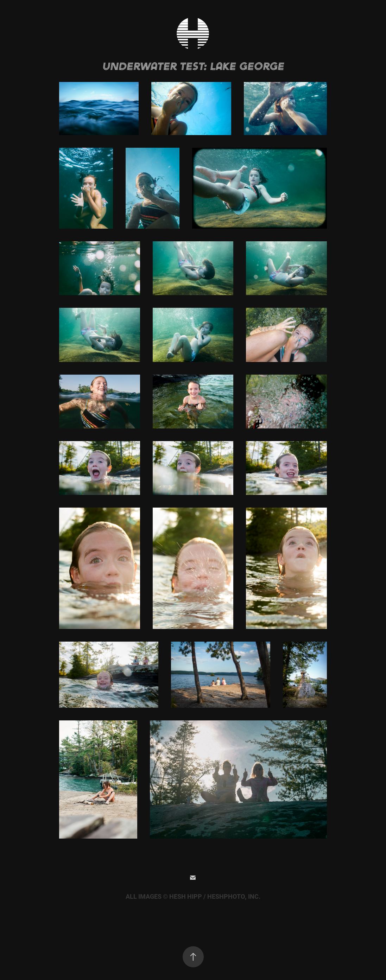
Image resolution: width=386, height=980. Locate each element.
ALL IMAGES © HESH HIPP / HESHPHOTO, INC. (193, 897)
